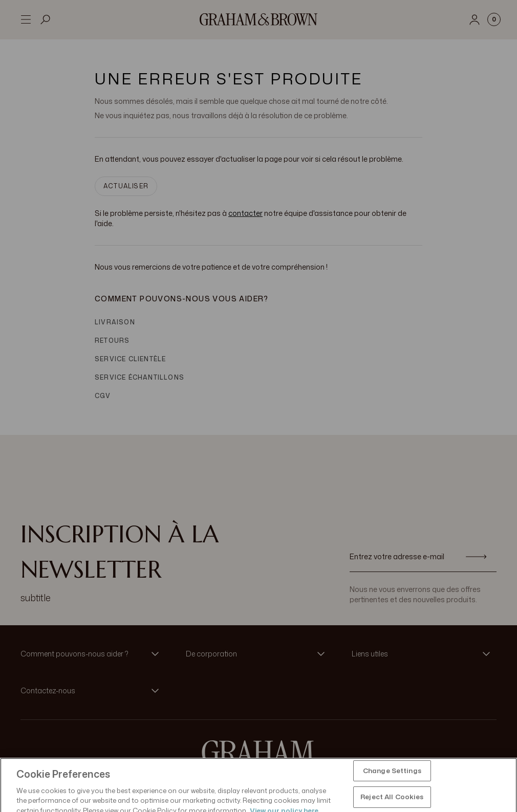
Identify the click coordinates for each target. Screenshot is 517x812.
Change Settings (392, 788)
